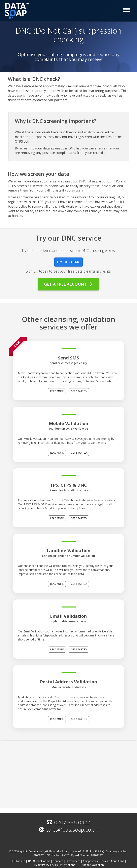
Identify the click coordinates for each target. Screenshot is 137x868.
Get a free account (68, 284)
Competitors (90, 861)
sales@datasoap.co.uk (68, 830)
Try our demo (68, 262)
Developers (73, 861)
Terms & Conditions (112, 861)
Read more (57, 391)
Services (58, 861)
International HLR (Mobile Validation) (82, 865)
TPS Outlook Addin (39, 861)
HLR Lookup (18, 861)
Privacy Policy (41, 865)
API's (55, 865)
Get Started (79, 391)
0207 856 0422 (68, 822)
